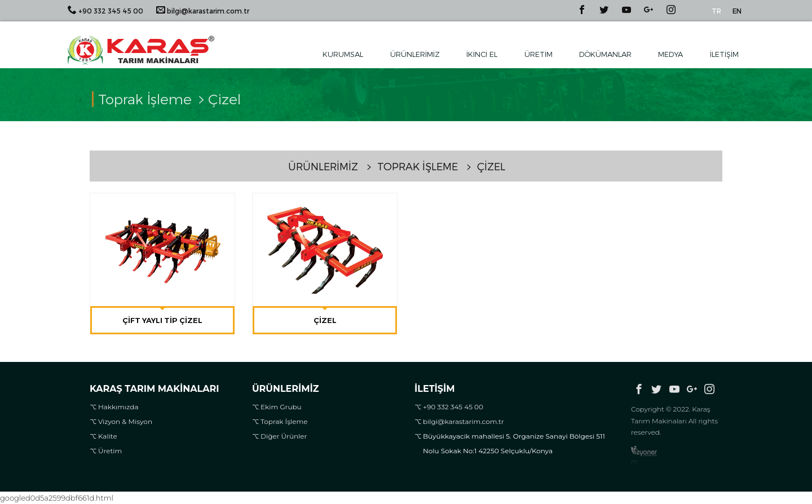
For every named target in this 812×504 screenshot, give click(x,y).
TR (716, 11)
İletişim (724, 54)
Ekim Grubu (281, 407)
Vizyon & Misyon (125, 421)
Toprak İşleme (284, 421)
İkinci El (482, 54)
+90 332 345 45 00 (105, 10)
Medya (670, 54)
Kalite (108, 436)
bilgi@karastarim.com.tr (203, 10)
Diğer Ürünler (284, 436)
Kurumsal (343, 54)
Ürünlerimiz (415, 54)
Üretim (539, 54)
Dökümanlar (605, 54)
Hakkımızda (118, 407)
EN (737, 11)
